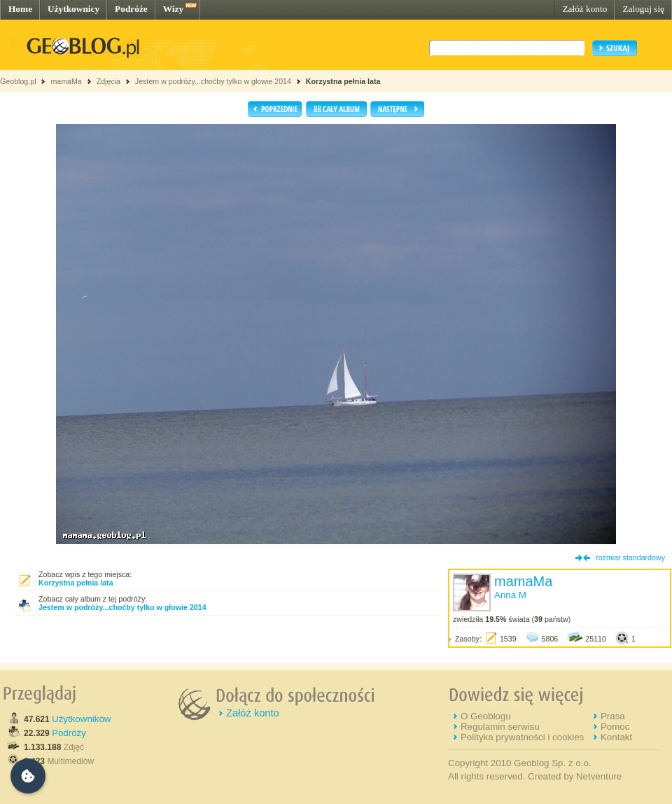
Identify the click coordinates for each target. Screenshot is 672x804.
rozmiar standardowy (630, 557)
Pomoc (615, 727)
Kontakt (616, 737)
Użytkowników (81, 719)
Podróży (69, 733)
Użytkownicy (73, 9)
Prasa (613, 716)
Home (20, 9)
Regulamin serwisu (500, 727)
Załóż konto (584, 9)
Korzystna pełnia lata (343, 81)
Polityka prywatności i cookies (522, 737)
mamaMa (66, 81)
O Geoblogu (486, 716)
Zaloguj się (643, 9)
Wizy (173, 9)
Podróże (131, 9)
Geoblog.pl (18, 81)
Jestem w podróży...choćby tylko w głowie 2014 (213, 81)
